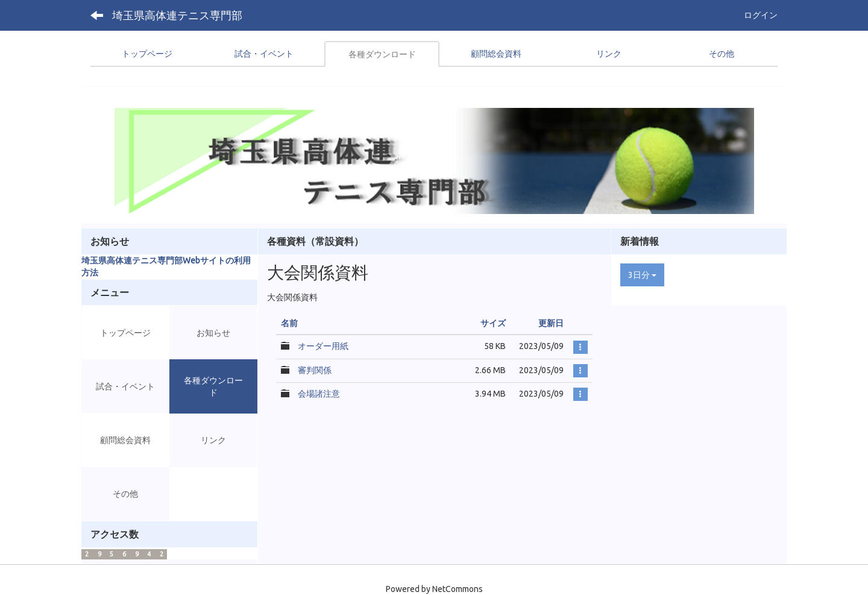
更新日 (551, 323)
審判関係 (315, 370)
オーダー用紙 (323, 346)
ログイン (761, 15)
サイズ (493, 323)
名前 (289, 323)
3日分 (642, 275)
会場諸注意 (319, 394)
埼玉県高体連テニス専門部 (177, 15)
